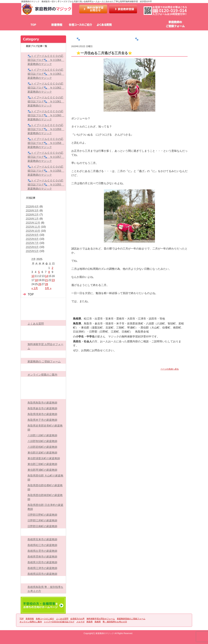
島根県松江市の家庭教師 (42, 545)
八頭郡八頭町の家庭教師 (42, 435)
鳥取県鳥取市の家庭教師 (42, 403)
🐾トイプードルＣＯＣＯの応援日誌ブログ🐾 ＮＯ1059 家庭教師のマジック (46, 129)
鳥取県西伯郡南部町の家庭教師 (45, 497)
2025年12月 (33, 223)
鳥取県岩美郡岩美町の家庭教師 (45, 428)
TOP (33, 25)
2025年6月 (32, 247)
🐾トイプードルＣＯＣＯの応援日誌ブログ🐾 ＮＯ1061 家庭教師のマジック (46, 102)
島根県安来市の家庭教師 (42, 539)
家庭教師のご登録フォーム (175, 25)
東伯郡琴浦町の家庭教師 (42, 470)
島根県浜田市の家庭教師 (42, 574)
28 (46, 284)
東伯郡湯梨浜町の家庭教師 (44, 458)
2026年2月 (32, 215)
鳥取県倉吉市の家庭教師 (42, 408)
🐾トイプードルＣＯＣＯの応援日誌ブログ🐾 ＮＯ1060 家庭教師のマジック (46, 115)
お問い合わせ (93, 9)
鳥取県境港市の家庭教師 (42, 414)
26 (40, 284)
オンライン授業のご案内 (42, 375)
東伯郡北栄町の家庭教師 (42, 453)
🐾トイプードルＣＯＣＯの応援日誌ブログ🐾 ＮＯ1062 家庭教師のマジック (46, 88)
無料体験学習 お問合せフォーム (45, 346)
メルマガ (43, 388)
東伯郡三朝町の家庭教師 (42, 464)
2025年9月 (32, 235)
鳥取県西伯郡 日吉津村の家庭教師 (45, 507)
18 (36, 280)
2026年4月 (32, 207)
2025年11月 (33, 227)
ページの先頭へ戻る (170, 369)
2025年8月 (32, 239)
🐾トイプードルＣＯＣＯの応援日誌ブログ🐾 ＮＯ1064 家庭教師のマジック (46, 60)
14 (46, 276)
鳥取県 (43, 395)
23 (53, 280)
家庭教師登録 (123, 9)
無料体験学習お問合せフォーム (151, 25)
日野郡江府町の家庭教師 (42, 521)
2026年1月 (32, 219)
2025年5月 (32, 251)
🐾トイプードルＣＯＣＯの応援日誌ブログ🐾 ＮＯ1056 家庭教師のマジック (46, 171)
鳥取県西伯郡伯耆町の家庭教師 (45, 487)
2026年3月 (32, 211)
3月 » (48, 288)
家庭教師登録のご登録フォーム (43, 354)
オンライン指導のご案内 (43, 367)
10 (33, 276)
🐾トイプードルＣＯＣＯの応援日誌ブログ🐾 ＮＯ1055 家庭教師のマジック (46, 185)
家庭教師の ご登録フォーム (44, 362)
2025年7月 (32, 243)
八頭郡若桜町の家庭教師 (42, 447)
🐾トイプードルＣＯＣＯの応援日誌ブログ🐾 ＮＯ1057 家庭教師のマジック (46, 157)
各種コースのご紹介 (80, 25)
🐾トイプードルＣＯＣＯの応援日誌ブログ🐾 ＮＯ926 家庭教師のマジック (131, 39)
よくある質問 (104, 25)
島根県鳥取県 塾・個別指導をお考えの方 (45, 589)
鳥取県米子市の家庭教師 (42, 420)
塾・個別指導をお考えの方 (43, 580)
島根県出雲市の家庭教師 (42, 551)
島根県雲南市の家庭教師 (42, 557)
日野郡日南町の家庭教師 (42, 526)
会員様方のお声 (128, 25)
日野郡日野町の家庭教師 (42, 515)
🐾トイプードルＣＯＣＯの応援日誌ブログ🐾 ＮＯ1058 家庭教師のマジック (46, 143)
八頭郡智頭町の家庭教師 (42, 441)
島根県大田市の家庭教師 (42, 562)
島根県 (43, 532)
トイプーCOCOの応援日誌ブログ (43, 380)
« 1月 (35, 288)
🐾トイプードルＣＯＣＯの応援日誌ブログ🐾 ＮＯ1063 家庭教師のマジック (46, 74)
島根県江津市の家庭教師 (42, 568)
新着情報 (57, 25)
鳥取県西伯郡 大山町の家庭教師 (45, 478)
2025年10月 (33, 231)
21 (46, 280)
